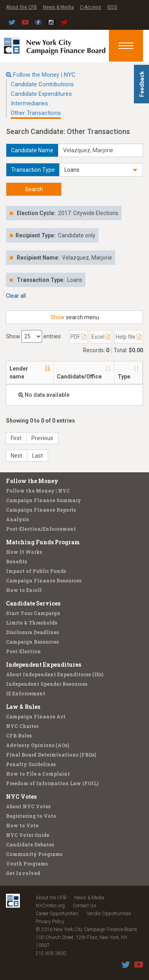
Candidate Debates (30, 844)
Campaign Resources (32, 642)
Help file (129, 337)
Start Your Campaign (33, 613)
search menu (75, 317)
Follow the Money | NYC (44, 75)
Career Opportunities (57, 914)
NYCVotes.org (50, 906)
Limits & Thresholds (32, 623)
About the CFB (21, 7)
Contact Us (84, 906)
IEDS (112, 7)
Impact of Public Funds (36, 571)
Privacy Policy (50, 922)
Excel (101, 337)
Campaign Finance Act (36, 716)
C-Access (91, 7)
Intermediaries (29, 103)
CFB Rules (19, 735)
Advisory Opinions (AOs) (38, 745)
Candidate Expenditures (41, 94)
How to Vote (22, 825)
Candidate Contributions (42, 84)
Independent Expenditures (44, 665)
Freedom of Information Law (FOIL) (52, 783)
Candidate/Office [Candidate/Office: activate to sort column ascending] (79, 376)
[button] (101, 170)
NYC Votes (21, 797)
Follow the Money (32, 481)
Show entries (33, 336)
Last (38, 456)
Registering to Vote (31, 816)
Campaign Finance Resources (44, 580)
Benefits (16, 561)
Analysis (17, 519)
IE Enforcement (26, 693)
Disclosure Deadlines (32, 632)
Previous (42, 438)
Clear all (16, 296)
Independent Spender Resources (47, 684)
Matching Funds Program (43, 542)
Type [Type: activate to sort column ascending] (124, 376)
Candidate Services (33, 603)
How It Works (24, 552)
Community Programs (34, 854)
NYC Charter (22, 726)
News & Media (58, 7)
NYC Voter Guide (28, 835)
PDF (78, 337)
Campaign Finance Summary (44, 500)
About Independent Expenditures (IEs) (55, 674)
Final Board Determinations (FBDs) (51, 755)
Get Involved (23, 873)
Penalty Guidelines (31, 764)
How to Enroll (24, 590)
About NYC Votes (28, 806)
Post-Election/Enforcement (41, 529)
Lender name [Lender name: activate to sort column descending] (19, 373)
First (16, 438)
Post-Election (23, 651)
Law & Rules (23, 707)
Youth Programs (27, 864)
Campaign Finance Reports (41, 510)
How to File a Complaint (38, 774)
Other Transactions (36, 113)
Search (34, 189)
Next (16, 456)
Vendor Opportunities (109, 914)
